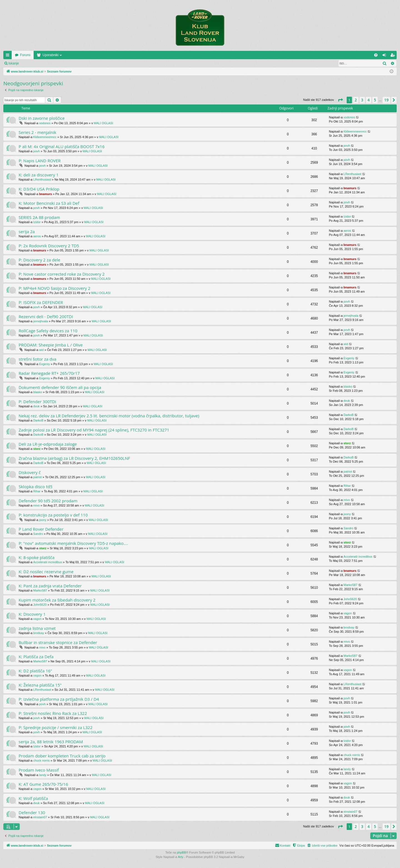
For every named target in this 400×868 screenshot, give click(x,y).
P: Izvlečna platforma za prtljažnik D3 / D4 (59, 699)
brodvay (39, 633)
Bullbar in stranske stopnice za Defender (58, 642)
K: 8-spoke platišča (37, 557)
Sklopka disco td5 (36, 487)
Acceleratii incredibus (48, 562)
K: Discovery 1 (32, 614)
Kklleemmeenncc (45, 137)
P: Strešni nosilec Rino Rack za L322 (53, 713)
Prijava (32, 63)
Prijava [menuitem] (385, 56)
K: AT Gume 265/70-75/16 (43, 784)
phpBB (182, 852)
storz (37, 449)
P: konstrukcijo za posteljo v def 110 (53, 515)
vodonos (45, 123)
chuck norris (42, 760)
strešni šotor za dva (37, 359)
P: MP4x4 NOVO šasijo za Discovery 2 (54, 288)
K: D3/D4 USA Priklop (39, 189)
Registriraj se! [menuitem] (394, 56)
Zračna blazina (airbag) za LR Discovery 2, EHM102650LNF (74, 458)
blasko (38, 392)
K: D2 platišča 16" (35, 671)
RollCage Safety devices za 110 (48, 331)
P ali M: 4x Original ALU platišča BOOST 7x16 (62, 146)
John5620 (40, 605)
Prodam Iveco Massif (39, 770)
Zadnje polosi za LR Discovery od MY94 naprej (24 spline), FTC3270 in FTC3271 (94, 430)
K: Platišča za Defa (36, 657)
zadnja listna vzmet (37, 628)
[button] (340, 100)
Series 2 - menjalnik (37, 132)
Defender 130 (32, 812)
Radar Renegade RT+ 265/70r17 (49, 373)
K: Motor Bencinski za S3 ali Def (49, 203)
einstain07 (40, 817)
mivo (37, 505)
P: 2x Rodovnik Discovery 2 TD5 (49, 246)
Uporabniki (90, 55)
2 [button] (356, 100)
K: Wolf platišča (33, 798)
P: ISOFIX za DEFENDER (41, 302)
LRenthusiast (42, 179)
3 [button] (362, 100)
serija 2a (27, 231)
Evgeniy (45, 364)
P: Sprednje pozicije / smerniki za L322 (56, 727)
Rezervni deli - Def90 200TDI (46, 316)
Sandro (38, 534)
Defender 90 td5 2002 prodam (48, 501)
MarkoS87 (40, 590)
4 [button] (369, 100)
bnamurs (46, 194)
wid (42, 350)
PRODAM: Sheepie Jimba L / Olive (51, 345)
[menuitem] (376, 55)
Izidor (37, 222)
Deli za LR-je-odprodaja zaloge (48, 444)
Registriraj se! (55, 63)
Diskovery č (30, 472)
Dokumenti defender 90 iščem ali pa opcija (60, 387)
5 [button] (375, 100)
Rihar (37, 491)
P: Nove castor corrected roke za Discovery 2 (62, 274)
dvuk (37, 406)
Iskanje (14, 63)
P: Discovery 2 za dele (39, 260)
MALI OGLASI (104, 123)
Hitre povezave (9, 56)
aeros (37, 236)
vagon (37, 619)
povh (37, 151)
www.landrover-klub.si (31, 55)
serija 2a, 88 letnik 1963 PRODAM (51, 742)
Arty (181, 857)
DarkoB (38, 420)
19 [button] (386, 100)
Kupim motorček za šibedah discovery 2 (57, 600)
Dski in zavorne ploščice (42, 118)
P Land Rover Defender (41, 529)
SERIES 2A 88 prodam (39, 217)
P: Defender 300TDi (37, 401)
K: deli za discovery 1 (39, 175)
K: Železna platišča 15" (40, 685)
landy (43, 775)
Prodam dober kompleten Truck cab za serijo (62, 756)
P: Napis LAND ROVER (40, 161)
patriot (38, 477)
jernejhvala (41, 321)
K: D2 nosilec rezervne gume (46, 572)
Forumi (64, 55)
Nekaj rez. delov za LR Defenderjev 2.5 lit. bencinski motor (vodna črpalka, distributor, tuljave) (109, 416)
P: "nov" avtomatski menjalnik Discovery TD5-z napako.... (73, 543)
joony (43, 520)
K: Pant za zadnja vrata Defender (50, 586)
